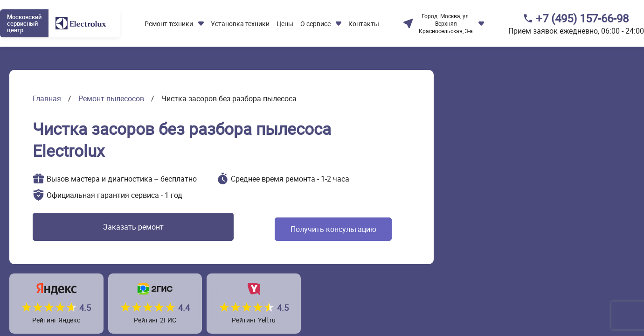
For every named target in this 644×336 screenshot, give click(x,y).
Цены (285, 24)
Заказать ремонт (104, 229)
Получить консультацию (287, 229)
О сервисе (315, 24)
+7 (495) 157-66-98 (582, 18)
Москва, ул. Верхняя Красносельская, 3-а (446, 23)
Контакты (364, 24)
